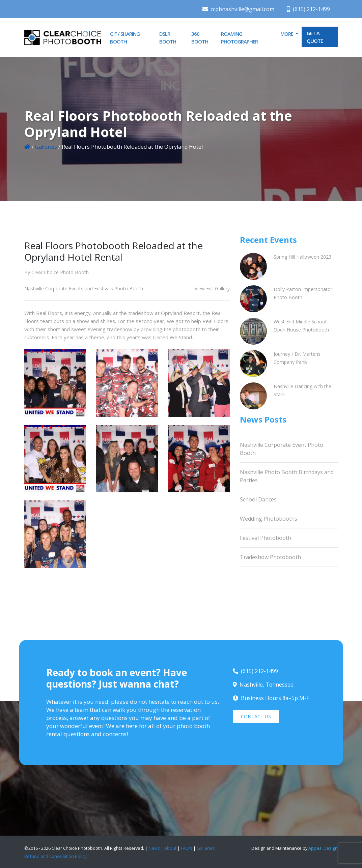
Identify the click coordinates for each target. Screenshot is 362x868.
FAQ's (187, 848)
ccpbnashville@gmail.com (238, 9)
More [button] (287, 34)
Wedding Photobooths (269, 519)
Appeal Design (323, 848)
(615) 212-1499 (308, 9)
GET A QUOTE (315, 37)
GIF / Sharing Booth (125, 38)
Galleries (46, 147)
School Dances (258, 499)
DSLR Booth (168, 38)
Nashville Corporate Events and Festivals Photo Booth (84, 288)
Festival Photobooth (266, 538)
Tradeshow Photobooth (270, 557)
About (170, 848)
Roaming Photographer (239, 38)
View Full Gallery (212, 288)
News (154, 848)
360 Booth (200, 38)
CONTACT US (256, 716)
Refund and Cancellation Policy (55, 856)
